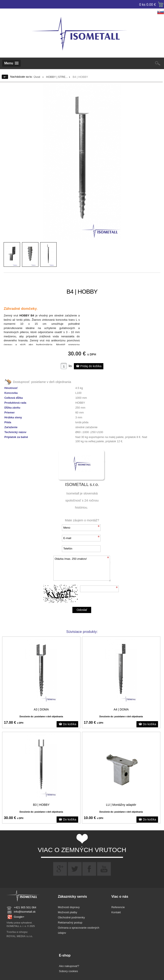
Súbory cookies (68, 971)
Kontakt (116, 912)
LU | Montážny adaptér (121, 805)
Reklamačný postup (70, 923)
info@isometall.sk (25, 912)
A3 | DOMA (41, 709)
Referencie (118, 907)
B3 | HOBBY (41, 805)
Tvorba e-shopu (17, 932)
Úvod (37, 77)
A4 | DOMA (121, 709)
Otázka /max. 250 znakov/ (82, 569)
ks (70, 366)
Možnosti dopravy (69, 907)
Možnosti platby (67, 912)
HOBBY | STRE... (57, 77)
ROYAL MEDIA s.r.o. (20, 936)
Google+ (19, 917)
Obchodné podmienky (71, 917)
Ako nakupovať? (69, 966)
